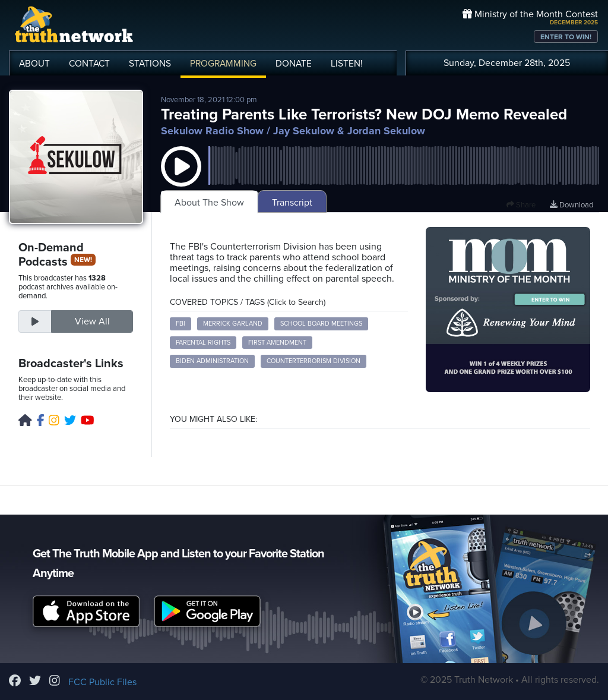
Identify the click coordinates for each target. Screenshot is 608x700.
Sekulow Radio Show (212, 131)
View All (92, 321)
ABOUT (34, 64)
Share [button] (521, 205)
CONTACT (89, 64)
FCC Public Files (102, 682)
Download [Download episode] (571, 205)
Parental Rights (203, 343)
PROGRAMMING (223, 64)
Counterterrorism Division (313, 361)
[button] (181, 178)
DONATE (294, 64)
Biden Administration (212, 361)
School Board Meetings (321, 324)
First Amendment (277, 343)
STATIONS (150, 64)
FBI (180, 324)
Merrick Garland (233, 324)
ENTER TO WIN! (566, 37)
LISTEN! (347, 64)
